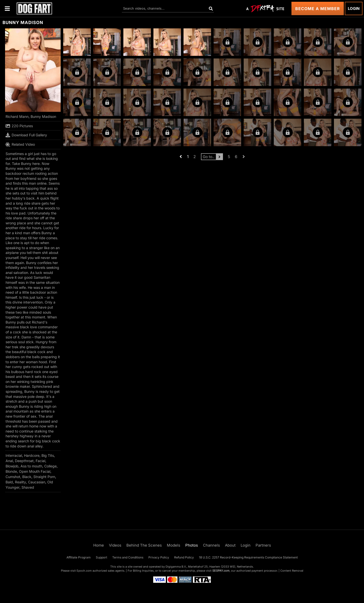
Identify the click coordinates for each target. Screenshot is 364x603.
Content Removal (292, 571)
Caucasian (37, 482)
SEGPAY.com (221, 571)
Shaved (28, 487)
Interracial (14, 455)
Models (174, 545)
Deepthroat (24, 461)
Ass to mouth (31, 466)
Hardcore (32, 455)
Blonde (11, 471)
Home (99, 545)
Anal (9, 461)
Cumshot (13, 477)
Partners (263, 545)
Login (354, 8)
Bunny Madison (43, 116)
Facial (40, 461)
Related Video (20, 144)
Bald (9, 482)
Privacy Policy (159, 557)
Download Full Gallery (26, 135)
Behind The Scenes (144, 545)
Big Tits (48, 455)
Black (27, 477)
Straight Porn (44, 477)
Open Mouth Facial (35, 471)
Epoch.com (84, 571)
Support (101, 557)
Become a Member (318, 9)
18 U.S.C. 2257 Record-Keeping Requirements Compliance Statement (248, 557)
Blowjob (12, 466)
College (50, 466)
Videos (115, 545)
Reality (20, 482)
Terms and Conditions (128, 557)
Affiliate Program (79, 557)
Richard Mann (17, 116)
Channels (211, 545)
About (230, 545)
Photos (192, 545)
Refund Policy (184, 557)
